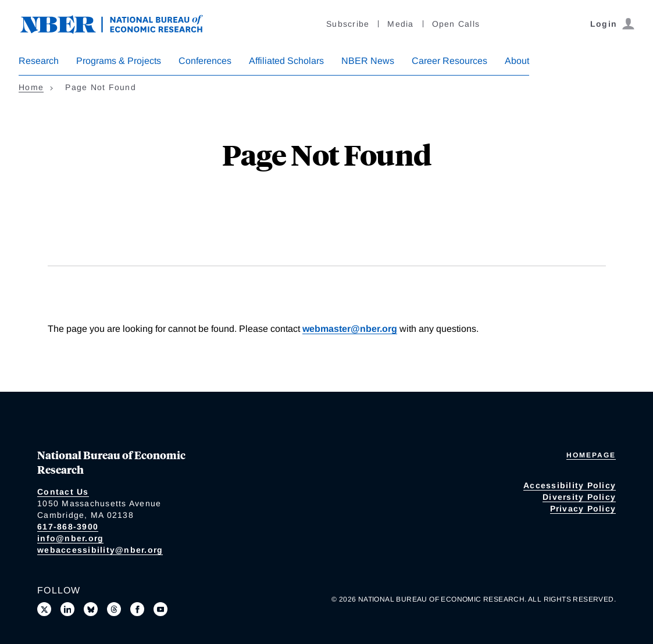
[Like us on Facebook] (137, 609)
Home (31, 87)
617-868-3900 (68, 527)
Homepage (591, 455)
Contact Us (63, 492)
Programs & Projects (119, 61)
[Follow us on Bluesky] (91, 609)
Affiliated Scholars (286, 61)
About (517, 61)
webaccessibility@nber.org (100, 550)
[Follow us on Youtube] (160, 609)
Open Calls (456, 24)
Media (400, 24)
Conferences (205, 61)
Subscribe (348, 24)
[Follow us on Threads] (114, 609)
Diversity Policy (579, 497)
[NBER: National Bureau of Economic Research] (121, 23)
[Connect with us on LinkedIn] (67, 609)
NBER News (368, 61)
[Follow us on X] (44, 609)
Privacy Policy (583, 509)
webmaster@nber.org (350, 329)
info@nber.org (70, 538)
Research (39, 61)
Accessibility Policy (570, 485)
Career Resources (449, 61)
